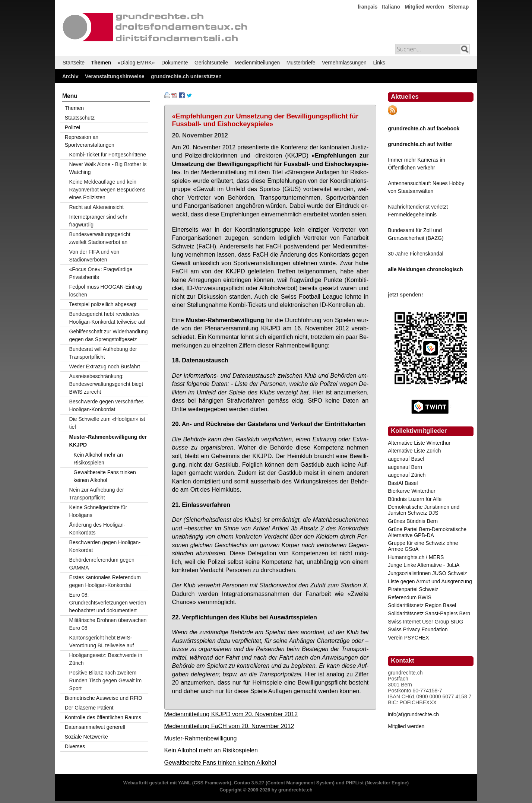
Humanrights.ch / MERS (416, 557)
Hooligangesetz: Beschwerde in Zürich (106, 659)
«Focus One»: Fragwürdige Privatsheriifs (101, 273)
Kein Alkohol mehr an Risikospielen (211, 750)
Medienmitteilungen (257, 63)
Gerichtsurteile (211, 63)
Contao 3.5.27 (249, 783)
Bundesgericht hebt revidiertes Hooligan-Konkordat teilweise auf (107, 318)
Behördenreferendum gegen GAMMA (102, 564)
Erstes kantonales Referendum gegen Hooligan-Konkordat (105, 581)
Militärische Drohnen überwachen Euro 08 (108, 624)
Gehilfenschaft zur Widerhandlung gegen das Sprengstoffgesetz (109, 335)
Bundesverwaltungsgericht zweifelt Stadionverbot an (100, 238)
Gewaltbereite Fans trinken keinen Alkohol (220, 762)
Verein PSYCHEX (408, 638)
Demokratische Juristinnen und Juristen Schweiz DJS (424, 510)
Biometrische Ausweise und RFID (104, 698)
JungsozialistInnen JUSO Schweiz (427, 573)
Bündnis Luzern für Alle (415, 499)
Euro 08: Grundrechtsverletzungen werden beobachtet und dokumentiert (108, 603)
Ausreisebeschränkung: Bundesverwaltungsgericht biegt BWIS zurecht (106, 384)
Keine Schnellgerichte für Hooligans (98, 511)
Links (379, 63)
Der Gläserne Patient (89, 708)
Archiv (70, 76)
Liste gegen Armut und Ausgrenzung (430, 581)
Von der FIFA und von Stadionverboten (94, 256)
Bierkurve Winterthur (412, 491)
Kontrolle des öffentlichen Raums (103, 717)
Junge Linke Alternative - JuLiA (424, 565)
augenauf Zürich (407, 475)
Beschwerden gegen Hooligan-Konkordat (105, 546)
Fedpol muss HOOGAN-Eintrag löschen (106, 291)
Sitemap (459, 7)
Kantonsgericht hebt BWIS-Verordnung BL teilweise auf (102, 642)
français (368, 7)
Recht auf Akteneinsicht (96, 207)
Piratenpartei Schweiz (413, 589)
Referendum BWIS (410, 597)
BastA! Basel (403, 483)
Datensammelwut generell (95, 727)
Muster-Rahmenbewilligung (201, 738)
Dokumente (175, 63)
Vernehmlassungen (344, 63)
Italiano (391, 7)
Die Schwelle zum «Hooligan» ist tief (107, 423)
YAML (184, 783)
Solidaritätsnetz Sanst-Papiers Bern (429, 613)
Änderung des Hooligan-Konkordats (97, 529)
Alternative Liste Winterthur (419, 443)
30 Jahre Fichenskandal (416, 254)
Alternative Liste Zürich (414, 451)
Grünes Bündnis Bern (413, 521)
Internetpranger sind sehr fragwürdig (98, 221)
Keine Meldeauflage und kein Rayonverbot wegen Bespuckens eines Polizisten (107, 190)
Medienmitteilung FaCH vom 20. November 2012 (229, 726)
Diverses (75, 746)
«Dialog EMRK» (136, 63)
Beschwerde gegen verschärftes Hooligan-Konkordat (107, 405)
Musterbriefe (301, 63)
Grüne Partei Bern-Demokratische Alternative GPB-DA (427, 532)
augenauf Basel (406, 459)
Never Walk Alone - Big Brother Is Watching (108, 168)
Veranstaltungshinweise (115, 76)
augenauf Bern (405, 467)
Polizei (72, 127)
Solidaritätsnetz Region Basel (422, 605)
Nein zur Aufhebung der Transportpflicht (97, 494)
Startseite (74, 63)
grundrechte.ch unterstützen (186, 76)
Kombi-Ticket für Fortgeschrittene (108, 155)
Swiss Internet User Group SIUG (425, 622)
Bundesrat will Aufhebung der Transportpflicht (103, 353)
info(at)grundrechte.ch (413, 714)
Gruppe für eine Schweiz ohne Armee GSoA (423, 546)
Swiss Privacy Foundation (418, 629)
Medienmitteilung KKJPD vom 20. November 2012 (231, 714)
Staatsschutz (80, 118)
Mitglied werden (424, 7)
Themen (101, 63)
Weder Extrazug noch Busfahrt (105, 366)
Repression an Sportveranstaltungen (90, 141)
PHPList (355, 783)
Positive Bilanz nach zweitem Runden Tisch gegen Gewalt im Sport (106, 680)
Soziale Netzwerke (86, 737)
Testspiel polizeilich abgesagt (103, 304)
